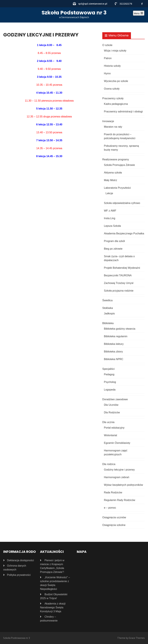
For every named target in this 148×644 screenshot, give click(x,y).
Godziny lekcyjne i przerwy (119, 470)
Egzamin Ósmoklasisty (117, 443)
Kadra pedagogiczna (116, 104)
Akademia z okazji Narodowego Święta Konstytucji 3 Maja (53, 607)
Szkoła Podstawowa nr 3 (74, 13)
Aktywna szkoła (113, 173)
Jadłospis (109, 313)
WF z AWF (110, 211)
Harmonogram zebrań (117, 477)
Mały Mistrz (111, 180)
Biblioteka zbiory (113, 352)
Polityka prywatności (19, 575)
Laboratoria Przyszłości (117, 188)
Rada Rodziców (113, 492)
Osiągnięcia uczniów (114, 517)
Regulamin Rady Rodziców (120, 500)
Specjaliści (108, 369)
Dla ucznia (108, 422)
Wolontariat (111, 435)
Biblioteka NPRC (114, 359)
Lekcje (109, 193)
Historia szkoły (112, 66)
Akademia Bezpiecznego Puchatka (124, 233)
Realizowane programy (116, 159)
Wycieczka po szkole (116, 81)
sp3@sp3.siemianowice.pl (93, 4)
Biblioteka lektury (114, 344)
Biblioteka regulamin (116, 336)
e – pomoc (110, 508)
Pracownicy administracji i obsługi (123, 112)
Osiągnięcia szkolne (114, 525)
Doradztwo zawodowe (115, 399)
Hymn (107, 73)
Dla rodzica (109, 464)
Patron (108, 58)
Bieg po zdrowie (113, 249)
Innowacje (108, 121)
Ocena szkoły (112, 89)
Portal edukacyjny (114, 428)
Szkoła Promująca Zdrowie (119, 165)
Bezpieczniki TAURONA (118, 275)
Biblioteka (108, 323)
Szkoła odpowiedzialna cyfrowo (122, 203)
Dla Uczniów (111, 405)
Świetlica (107, 300)
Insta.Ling (110, 218)
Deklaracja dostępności (20, 560)
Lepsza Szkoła (112, 226)
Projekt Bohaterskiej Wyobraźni (122, 268)
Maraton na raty (113, 127)
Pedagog (109, 374)
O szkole (107, 45)
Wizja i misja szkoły (115, 51)
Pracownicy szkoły (113, 98)
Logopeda (110, 390)
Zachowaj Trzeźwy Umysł (119, 283)
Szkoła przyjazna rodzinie (119, 291)
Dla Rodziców (112, 412)
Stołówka (108, 308)
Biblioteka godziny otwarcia (120, 329)
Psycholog (110, 382)
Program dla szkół (114, 241)
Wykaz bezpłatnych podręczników (123, 485)
